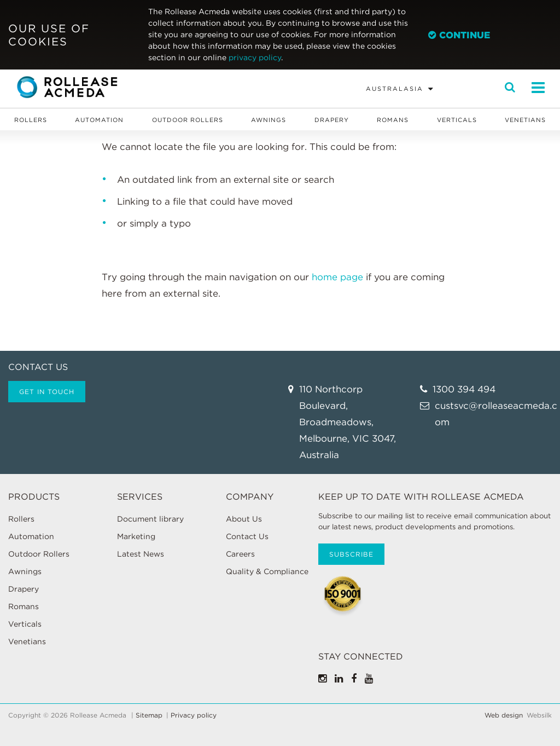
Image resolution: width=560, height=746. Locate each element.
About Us (244, 519)
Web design (504, 715)
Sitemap (149, 715)
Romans (393, 120)
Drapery (332, 120)
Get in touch (47, 392)
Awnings (269, 120)
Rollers (31, 120)
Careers (240, 554)
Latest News (141, 554)
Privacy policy (194, 715)
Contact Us (247, 536)
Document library (150, 519)
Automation (99, 120)
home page (337, 277)
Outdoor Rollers (188, 120)
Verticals (457, 120)
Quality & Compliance (267, 571)
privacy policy (255, 57)
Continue (459, 35)
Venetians (525, 120)
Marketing (136, 536)
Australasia (395, 89)
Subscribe (351, 554)
